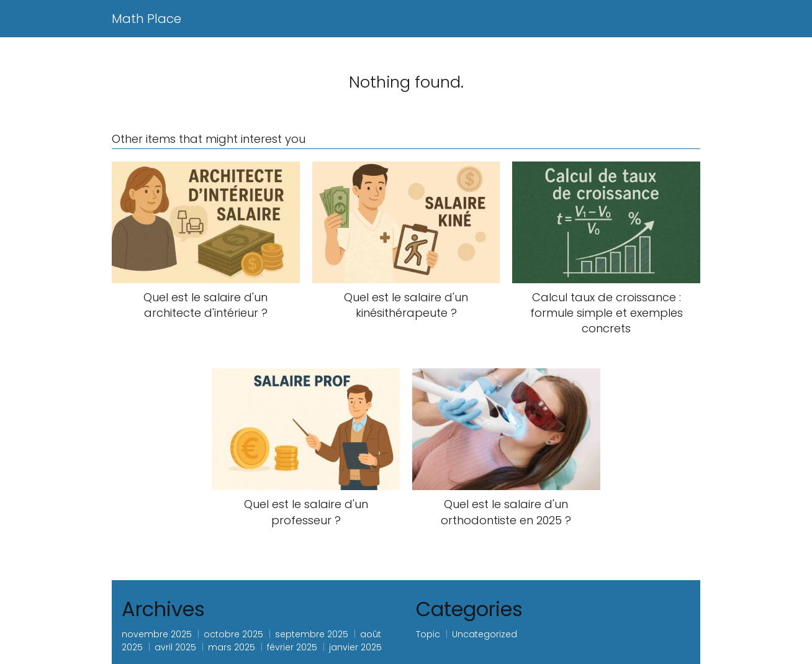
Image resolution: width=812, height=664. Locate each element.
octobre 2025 (233, 634)
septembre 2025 (312, 634)
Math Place (147, 19)
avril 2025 (175, 647)
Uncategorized (485, 634)
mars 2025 (232, 647)
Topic (428, 634)
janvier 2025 (355, 647)
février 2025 (292, 647)
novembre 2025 (157, 634)
